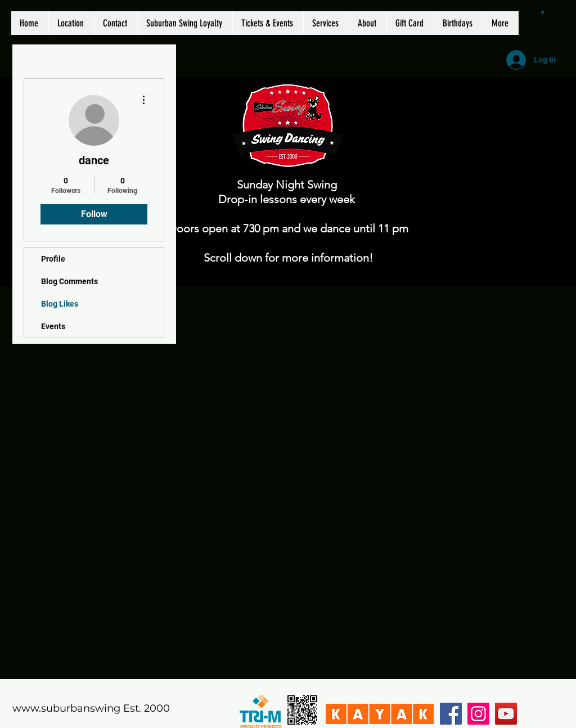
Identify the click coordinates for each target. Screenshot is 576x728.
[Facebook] (451, 714)
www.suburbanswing (66, 708)
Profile (53, 259)
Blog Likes (60, 304)
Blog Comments (69, 281)
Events (53, 326)
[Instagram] (478, 714)
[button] (543, 12)
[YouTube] (506, 714)
